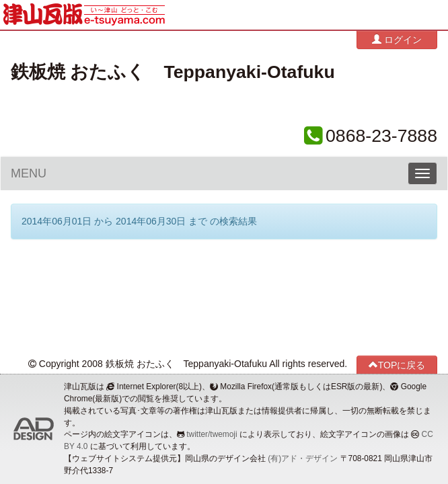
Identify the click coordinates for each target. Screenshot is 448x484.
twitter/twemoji (212, 434)
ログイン (397, 39)
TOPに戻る (397, 365)
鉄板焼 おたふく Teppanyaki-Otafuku (173, 72)
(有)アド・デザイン (303, 458)
